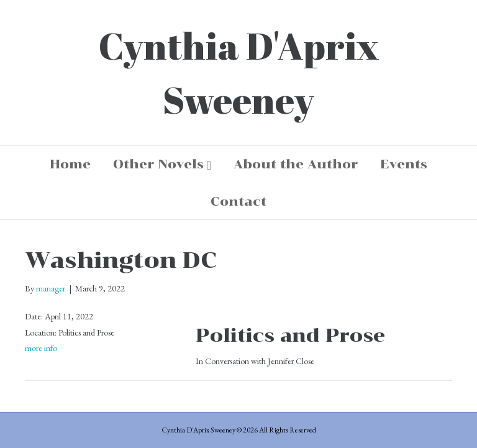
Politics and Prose (290, 335)
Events (404, 164)
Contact (238, 201)
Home (70, 164)
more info (41, 348)
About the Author (296, 164)
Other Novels (158, 164)
